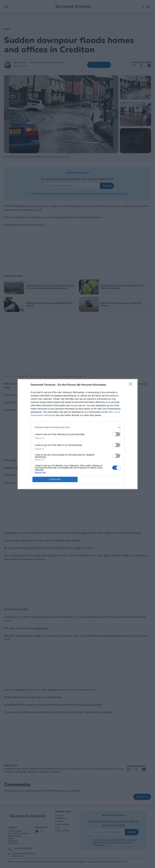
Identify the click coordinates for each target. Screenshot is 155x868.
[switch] (116, 434)
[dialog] (78, 434)
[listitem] (78, 427)
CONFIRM (55, 479)
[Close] (132, 385)
